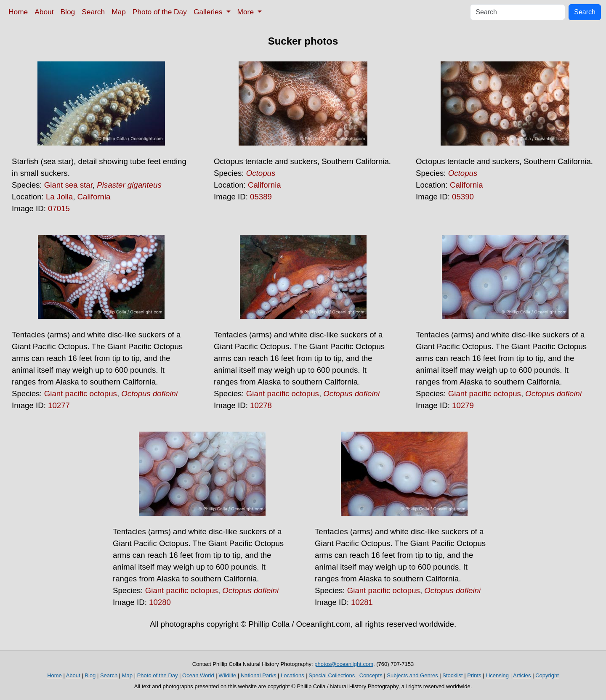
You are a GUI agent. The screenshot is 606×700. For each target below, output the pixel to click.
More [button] (247, 12)
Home (18, 12)
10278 (261, 405)
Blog (68, 12)
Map (119, 12)
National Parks (259, 675)
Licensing (497, 675)
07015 (59, 208)
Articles (522, 675)
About (44, 12)
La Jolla (59, 197)
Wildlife (227, 675)
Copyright (547, 675)
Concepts (371, 675)
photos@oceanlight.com (344, 664)
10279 (463, 405)
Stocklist (452, 675)
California (94, 197)
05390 (463, 197)
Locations (292, 675)
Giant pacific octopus (81, 394)
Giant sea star (68, 185)
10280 (160, 602)
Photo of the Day (160, 12)
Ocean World (198, 675)
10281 (362, 602)
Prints (474, 675)
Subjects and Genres (412, 675)
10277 (59, 405)
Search (93, 12)
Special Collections (332, 675)
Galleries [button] (209, 12)
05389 (261, 197)
